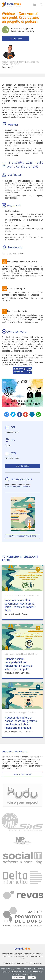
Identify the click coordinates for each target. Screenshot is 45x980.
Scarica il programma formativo (23, 536)
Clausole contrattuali (22, 964)
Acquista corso (16, 38)
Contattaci (7, 964)
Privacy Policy (19, 978)
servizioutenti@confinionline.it (17, 487)
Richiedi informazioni (22, 774)
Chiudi (32, 978)
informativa (37, 964)
